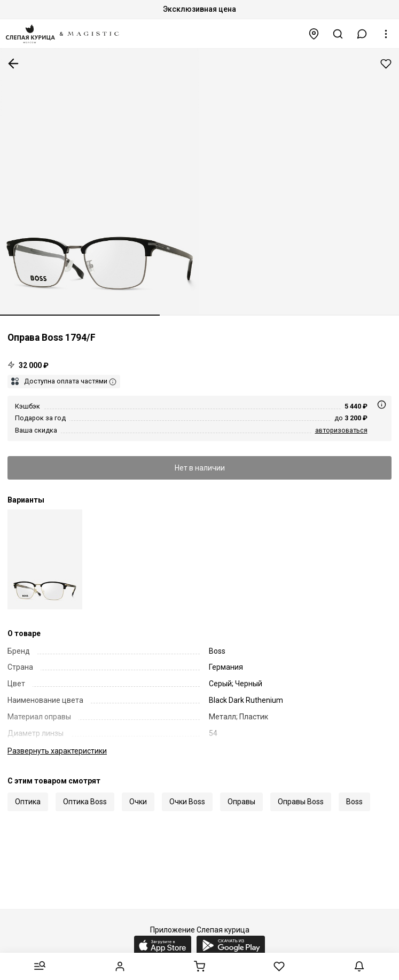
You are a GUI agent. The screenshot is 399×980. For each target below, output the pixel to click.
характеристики (57, 751)
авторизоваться (341, 430)
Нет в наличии (200, 468)
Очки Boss (187, 802)
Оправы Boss (301, 802)
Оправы (241, 802)
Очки (138, 802)
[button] (362, 34)
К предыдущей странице (13, 64)
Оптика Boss (85, 802)
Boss (354, 802)
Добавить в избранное (386, 64)
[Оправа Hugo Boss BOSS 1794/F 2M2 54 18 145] (45, 559)
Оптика (28, 802)
